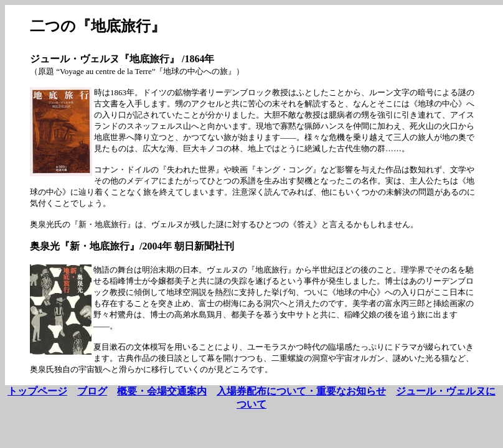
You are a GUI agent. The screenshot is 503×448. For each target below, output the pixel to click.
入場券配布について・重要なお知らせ (301, 391)
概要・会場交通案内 (162, 391)
